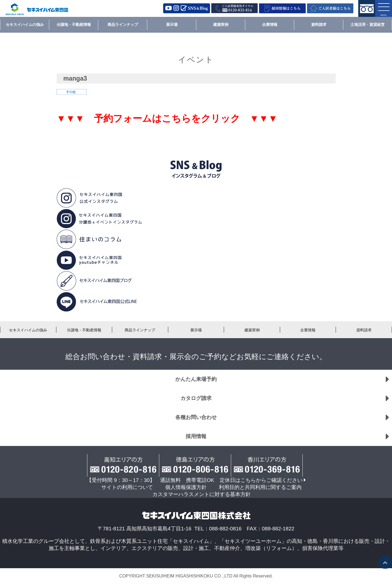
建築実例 (221, 25)
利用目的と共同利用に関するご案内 (260, 487)
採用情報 (196, 436)
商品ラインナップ (123, 25)
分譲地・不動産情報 (74, 25)
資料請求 (319, 25)
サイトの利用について (127, 487)
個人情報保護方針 (186, 487)
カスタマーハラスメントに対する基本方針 (202, 494)
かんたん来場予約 (196, 379)
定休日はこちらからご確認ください (261, 480)
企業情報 (270, 25)
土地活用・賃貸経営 (367, 25)
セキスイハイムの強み (25, 25)
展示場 (172, 25)
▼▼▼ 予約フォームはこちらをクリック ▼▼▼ (167, 118)
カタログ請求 (196, 398)
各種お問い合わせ (196, 417)
